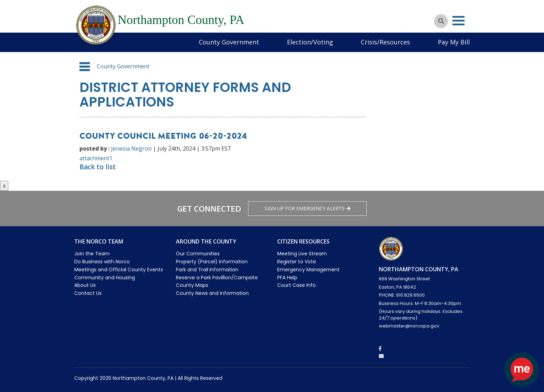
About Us (85, 285)
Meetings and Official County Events (119, 270)
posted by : (95, 148)
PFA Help (287, 278)
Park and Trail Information (207, 270)
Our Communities (198, 254)
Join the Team (92, 254)
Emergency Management (308, 270)
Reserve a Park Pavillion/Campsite (217, 278)
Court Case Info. (297, 285)
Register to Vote (297, 262)
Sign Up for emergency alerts (307, 208)
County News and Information (212, 293)
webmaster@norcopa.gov (409, 326)
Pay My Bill (454, 42)
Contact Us (88, 293)
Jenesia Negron (131, 148)
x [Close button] (4, 186)
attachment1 (96, 158)
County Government (229, 42)
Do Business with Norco (102, 262)
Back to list (98, 167)
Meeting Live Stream (302, 254)
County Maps (192, 285)
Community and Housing (105, 278)
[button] (85, 67)
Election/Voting (310, 42)
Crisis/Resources (385, 42)
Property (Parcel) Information (212, 262)
